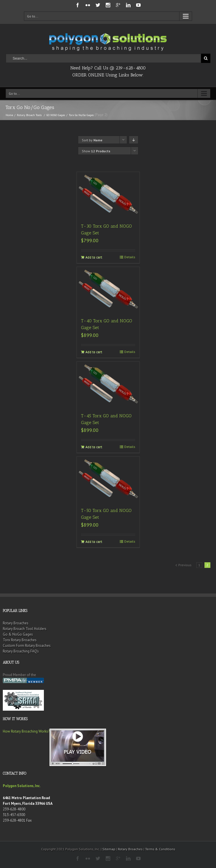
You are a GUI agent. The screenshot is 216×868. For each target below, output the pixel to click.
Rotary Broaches (16, 623)
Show (96, 151)
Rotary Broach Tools (29, 115)
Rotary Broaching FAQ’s (21, 651)
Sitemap (109, 849)
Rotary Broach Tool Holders (25, 629)
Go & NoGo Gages (18, 634)
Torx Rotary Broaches (20, 640)
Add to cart (94, 257)
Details (130, 257)
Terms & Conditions (160, 849)
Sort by (92, 140)
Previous (185, 565)
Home (9, 115)
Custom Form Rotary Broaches (27, 646)
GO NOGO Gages (56, 115)
